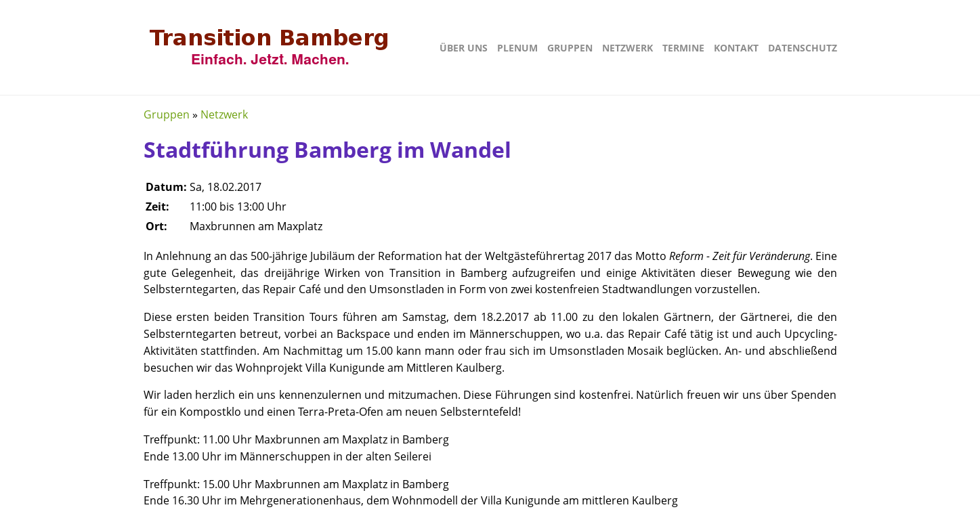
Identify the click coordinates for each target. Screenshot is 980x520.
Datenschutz (803, 48)
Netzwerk (627, 48)
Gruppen (570, 48)
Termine (683, 48)
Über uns (464, 48)
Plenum (517, 48)
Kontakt (736, 48)
